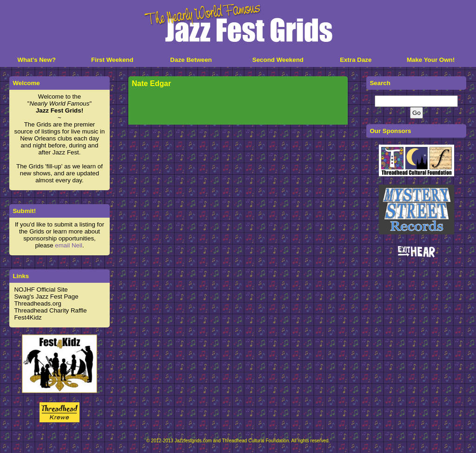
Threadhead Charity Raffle (50, 310)
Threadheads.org (38, 303)
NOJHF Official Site (41, 290)
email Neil (69, 245)
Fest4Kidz (28, 317)
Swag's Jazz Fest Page (46, 296)
